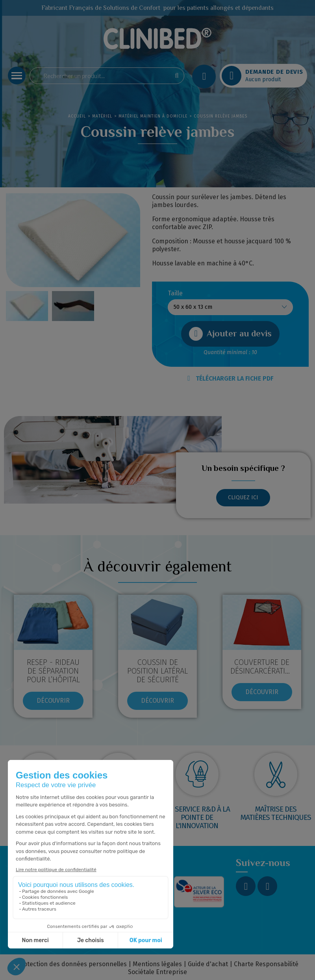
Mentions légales (157, 964)
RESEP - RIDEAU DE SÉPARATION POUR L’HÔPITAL (53, 671)
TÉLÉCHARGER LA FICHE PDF (230, 378)
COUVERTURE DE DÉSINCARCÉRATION (263, 666)
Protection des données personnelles (72, 964)
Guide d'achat (208, 964)
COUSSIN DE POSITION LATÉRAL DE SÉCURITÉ (157, 671)
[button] (230, 334)
